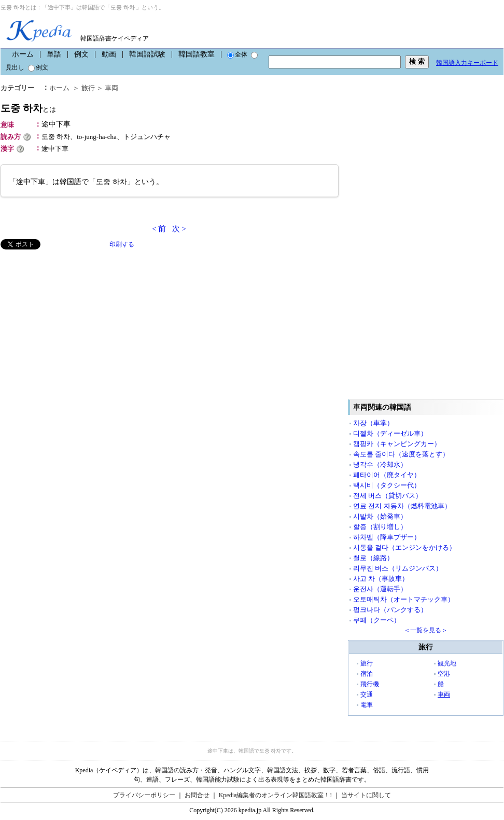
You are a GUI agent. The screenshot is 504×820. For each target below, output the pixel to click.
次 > (179, 229)
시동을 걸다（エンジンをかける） (404, 547)
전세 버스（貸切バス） (388, 496)
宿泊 (367, 674)
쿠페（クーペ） (377, 620)
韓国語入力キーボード (467, 63)
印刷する (122, 244)
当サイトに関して (366, 795)
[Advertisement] (78, 322)
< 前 (159, 229)
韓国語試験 (147, 54)
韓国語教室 (197, 54)
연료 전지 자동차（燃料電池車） (402, 506)
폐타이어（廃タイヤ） (387, 475)
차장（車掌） (373, 423)
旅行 (88, 88)
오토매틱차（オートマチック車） (404, 599)
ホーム (23, 54)
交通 (367, 694)
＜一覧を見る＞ (426, 630)
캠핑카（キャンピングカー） (397, 444)
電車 (367, 705)
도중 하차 (28, 108)
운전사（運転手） (380, 589)
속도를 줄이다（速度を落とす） (401, 454)
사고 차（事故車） (381, 579)
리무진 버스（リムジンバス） (398, 568)
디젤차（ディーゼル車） (390, 433)
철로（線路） (373, 558)
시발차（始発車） (380, 516)
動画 (109, 54)
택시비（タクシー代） (387, 485)
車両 (111, 88)
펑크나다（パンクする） (390, 610)
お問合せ (197, 795)
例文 (81, 54)
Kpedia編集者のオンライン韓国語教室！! (276, 795)
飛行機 (370, 684)
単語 (54, 54)
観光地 (447, 663)
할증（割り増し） (380, 527)
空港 (444, 674)
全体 (237, 54)
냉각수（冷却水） (380, 464)
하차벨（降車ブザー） (387, 537)
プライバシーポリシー (144, 795)
